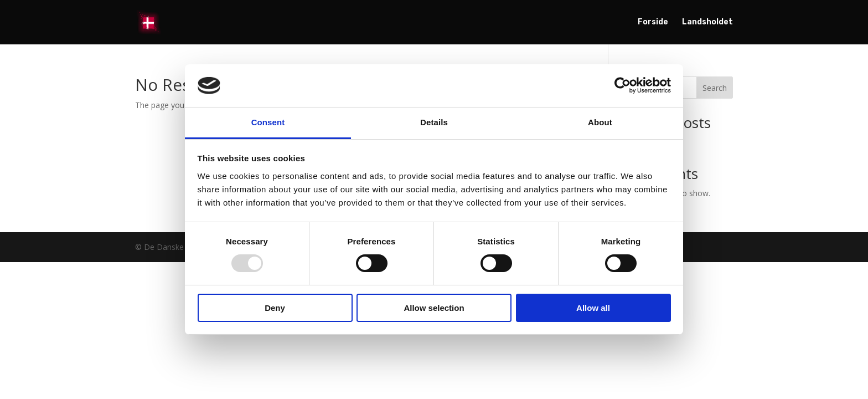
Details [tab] (434, 122)
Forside (653, 22)
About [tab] (600, 122)
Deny (275, 308)
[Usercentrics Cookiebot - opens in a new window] (622, 85)
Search (715, 88)
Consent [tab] (268, 122)
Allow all (593, 308)
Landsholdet (707, 22)
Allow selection (434, 308)
